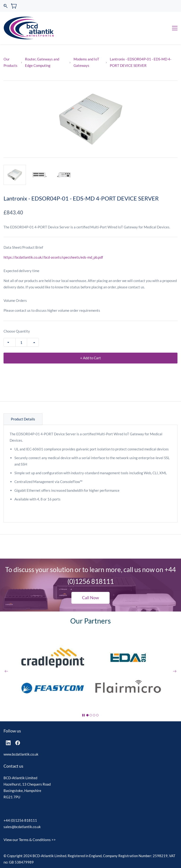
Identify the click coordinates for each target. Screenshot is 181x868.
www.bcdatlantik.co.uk (21, 754)
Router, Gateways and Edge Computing (42, 62)
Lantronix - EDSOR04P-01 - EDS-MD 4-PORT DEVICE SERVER (141, 62)
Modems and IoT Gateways (86, 62)
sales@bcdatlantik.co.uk (22, 827)
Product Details (23, 419)
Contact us (13, 766)
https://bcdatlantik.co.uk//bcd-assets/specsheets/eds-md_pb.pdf (53, 257)
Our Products (10, 62)
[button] (90, 598)
